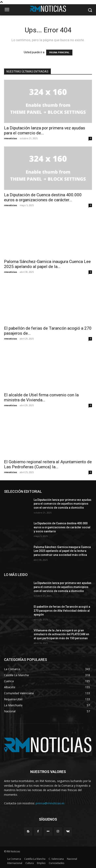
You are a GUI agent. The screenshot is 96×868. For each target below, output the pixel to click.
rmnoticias (10, 138)
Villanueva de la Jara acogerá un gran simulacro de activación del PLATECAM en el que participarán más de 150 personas (61, 634)
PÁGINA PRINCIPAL (59, 53)
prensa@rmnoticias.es (50, 803)
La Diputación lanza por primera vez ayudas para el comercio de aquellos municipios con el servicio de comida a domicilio (63, 504)
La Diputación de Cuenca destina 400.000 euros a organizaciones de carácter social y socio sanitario (62, 527)
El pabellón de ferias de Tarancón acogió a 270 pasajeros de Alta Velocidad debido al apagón (62, 611)
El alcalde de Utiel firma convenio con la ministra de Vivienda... (41, 397)
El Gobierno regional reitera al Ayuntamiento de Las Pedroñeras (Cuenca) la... (48, 464)
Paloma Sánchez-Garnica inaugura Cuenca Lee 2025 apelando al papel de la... (47, 264)
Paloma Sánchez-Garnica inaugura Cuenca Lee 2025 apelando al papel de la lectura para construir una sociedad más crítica (62, 551)
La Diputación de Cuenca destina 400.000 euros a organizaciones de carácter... (43, 197)
